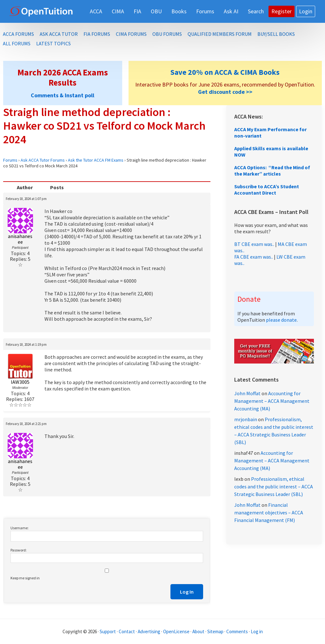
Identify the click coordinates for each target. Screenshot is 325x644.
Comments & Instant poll (63, 95)
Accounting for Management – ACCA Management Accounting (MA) (272, 401)
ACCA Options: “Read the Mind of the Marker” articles (272, 171)
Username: (20, 528)
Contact (127, 631)
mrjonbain (246, 419)
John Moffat (247, 393)
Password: (19, 550)
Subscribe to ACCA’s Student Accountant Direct (267, 190)
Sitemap (215, 631)
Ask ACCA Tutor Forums (43, 160)
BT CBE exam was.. (254, 244)
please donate (281, 320)
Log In (187, 592)
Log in (257, 631)
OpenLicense (177, 631)
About (198, 631)
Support (108, 631)
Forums (10, 160)
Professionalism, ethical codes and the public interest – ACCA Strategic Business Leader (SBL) (274, 486)
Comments (238, 631)
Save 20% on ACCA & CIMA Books (225, 72)
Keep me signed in (25, 578)
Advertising (149, 631)
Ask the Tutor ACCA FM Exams (96, 160)
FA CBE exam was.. (254, 257)
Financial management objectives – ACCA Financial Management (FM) (269, 512)
